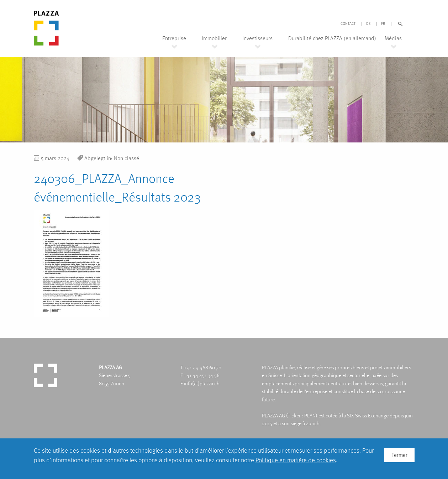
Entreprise (174, 38)
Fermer (399, 455)
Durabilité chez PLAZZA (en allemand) (332, 38)
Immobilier (214, 38)
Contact (348, 24)
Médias (393, 38)
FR (383, 24)
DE (368, 24)
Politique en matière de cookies (296, 460)
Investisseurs (257, 38)
